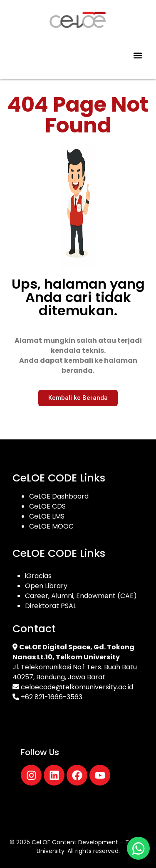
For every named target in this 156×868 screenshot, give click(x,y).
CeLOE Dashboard (59, 496)
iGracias (38, 576)
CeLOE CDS (47, 506)
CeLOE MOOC (51, 526)
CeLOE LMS (47, 516)
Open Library (46, 586)
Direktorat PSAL (51, 606)
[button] (137, 56)
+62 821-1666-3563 (52, 697)
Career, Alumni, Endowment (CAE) (81, 596)
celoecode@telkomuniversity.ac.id (77, 687)
